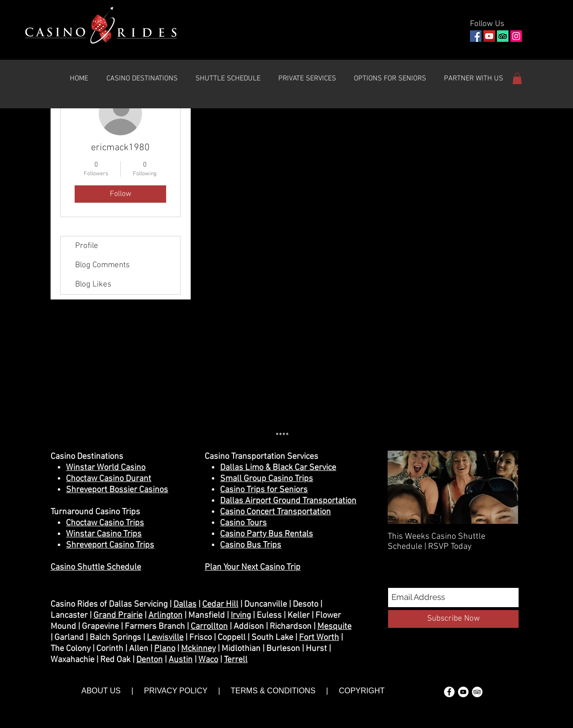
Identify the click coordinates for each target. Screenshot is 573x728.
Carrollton (209, 627)
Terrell (236, 660)
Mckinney (198, 649)
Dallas (185, 604)
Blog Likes (93, 285)
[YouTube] (489, 36)
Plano (165, 649)
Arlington (165, 616)
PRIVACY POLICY (176, 691)
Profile (87, 246)
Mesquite (334, 627)
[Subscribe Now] (453, 619)
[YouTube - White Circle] (463, 692)
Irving (241, 616)
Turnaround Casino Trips (95, 512)
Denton (150, 660)
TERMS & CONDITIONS (273, 691)
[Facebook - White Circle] (449, 692)
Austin (181, 660)
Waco (208, 660)
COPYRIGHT (361, 691)
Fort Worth (319, 638)
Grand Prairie (118, 616)
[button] (142, 78)
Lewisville (165, 638)
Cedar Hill (220, 604)
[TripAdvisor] (503, 36)
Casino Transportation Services (261, 457)
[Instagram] (516, 36)
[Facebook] (476, 36)
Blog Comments (102, 265)
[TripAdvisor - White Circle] (477, 692)
